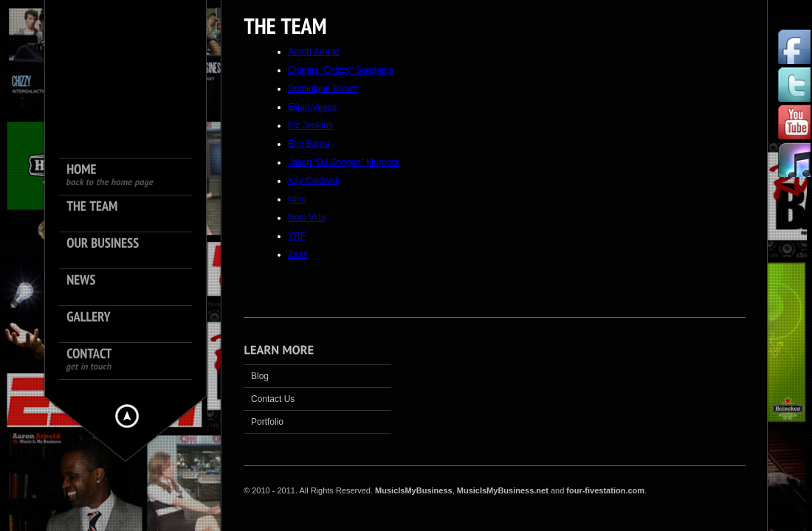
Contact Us (273, 399)
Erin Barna (309, 144)
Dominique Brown (323, 88)
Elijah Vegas (312, 107)
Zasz (297, 254)
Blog (260, 376)
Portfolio (267, 422)
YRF (297, 236)
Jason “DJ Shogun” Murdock (344, 162)
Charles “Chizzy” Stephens (341, 70)
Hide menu (127, 416)
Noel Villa (306, 218)
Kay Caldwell (313, 181)
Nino (297, 199)
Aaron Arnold (313, 52)
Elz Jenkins (310, 125)
